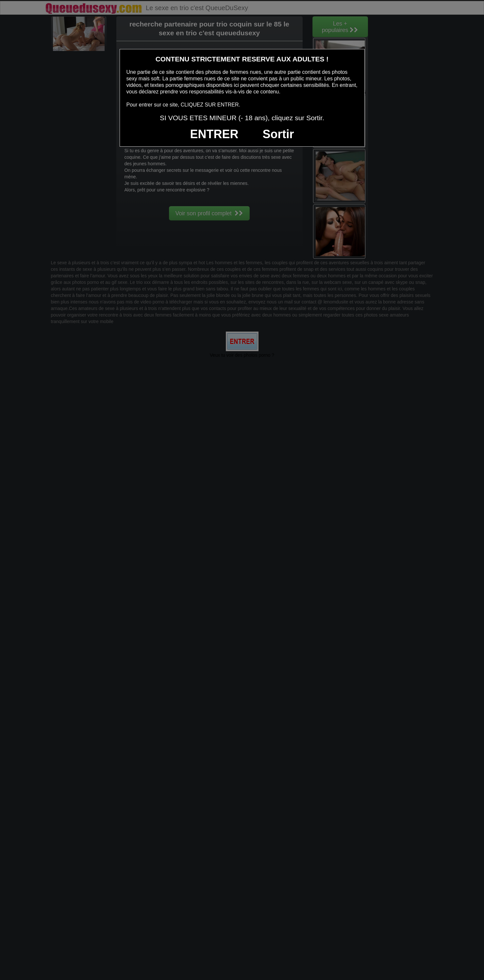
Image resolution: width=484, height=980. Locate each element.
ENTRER (214, 134)
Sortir (278, 134)
